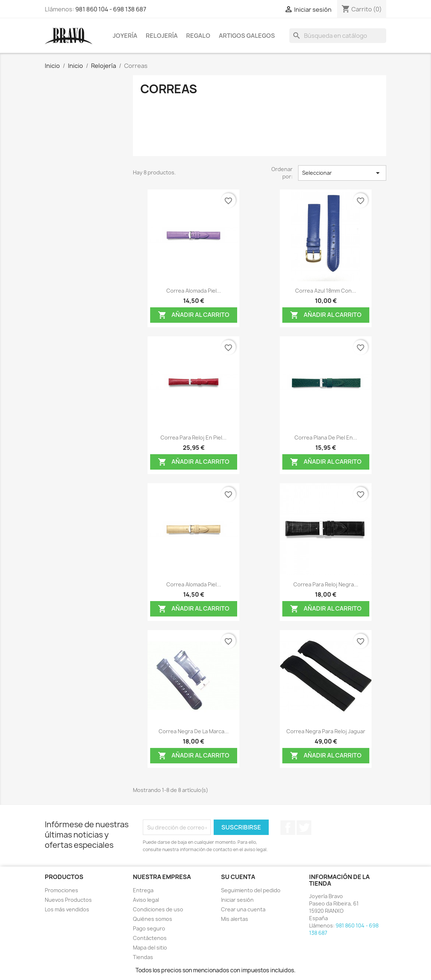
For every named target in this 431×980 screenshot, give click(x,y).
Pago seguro (149, 928)
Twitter (304, 828)
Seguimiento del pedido (251, 890)
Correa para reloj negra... (326, 584)
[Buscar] (338, 36)
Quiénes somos (153, 919)
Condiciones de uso (158, 909)
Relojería (162, 36)
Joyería (125, 36)
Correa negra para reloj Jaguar (326, 731)
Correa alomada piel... (194, 291)
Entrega (143, 890)
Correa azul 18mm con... (326, 291)
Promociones (61, 890)
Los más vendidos (67, 909)
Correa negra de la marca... (194, 731)
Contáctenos (150, 938)
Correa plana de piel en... (326, 437)
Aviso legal (146, 900)
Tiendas (143, 957)
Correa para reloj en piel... (193, 437)
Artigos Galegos (247, 36)
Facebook (288, 828)
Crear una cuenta (243, 909)
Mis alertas (235, 919)
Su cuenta (238, 877)
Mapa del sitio (150, 948)
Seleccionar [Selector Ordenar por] (342, 173)
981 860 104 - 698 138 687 (111, 9)
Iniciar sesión (237, 900)
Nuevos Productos (68, 900)
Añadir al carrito (194, 315)
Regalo (198, 36)
